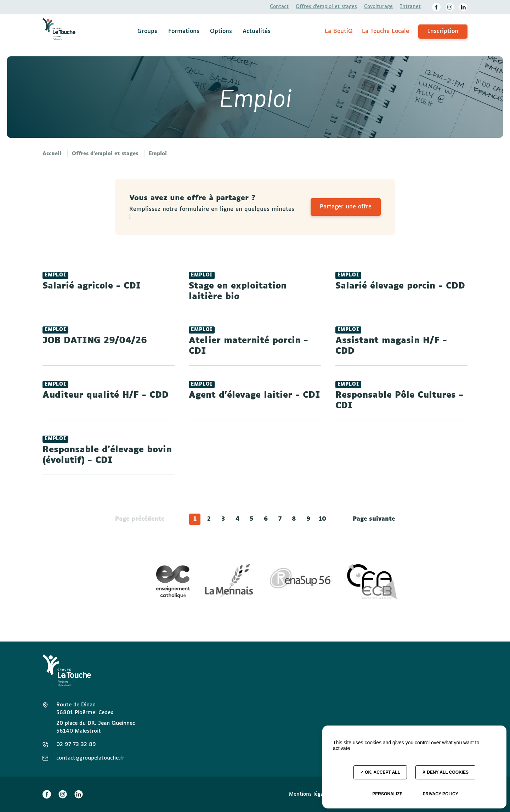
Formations (184, 31)
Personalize (387, 794)
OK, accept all (380, 772)
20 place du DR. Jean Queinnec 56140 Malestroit (96, 727)
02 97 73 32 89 (76, 744)
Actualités (257, 31)
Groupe (148, 31)
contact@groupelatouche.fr (90, 758)
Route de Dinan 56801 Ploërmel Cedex (85, 709)
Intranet (410, 7)
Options (221, 31)
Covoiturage (378, 7)
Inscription (443, 31)
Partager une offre (346, 207)
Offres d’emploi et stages (326, 7)
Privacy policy (440, 794)
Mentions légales (310, 794)
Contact (279, 7)
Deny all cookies (445, 772)
